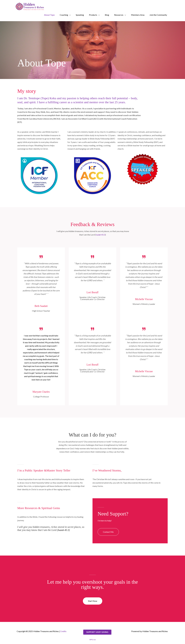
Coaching (64, 15)
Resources (119, 15)
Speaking (80, 15)
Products (93, 15)
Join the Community (158, 15)
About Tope (49, 15)
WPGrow (93, 640)
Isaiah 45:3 (100, 235)
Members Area (138, 15)
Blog (107, 15)
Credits (63, 631)
